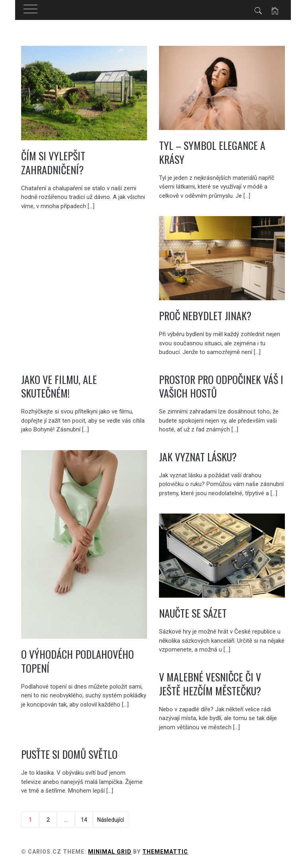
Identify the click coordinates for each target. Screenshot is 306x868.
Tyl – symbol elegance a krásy (212, 152)
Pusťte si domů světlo (69, 754)
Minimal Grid (110, 852)
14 (84, 820)
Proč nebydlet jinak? (205, 316)
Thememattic (165, 852)
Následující (111, 820)
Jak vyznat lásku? (198, 457)
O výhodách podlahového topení (77, 661)
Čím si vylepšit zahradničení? (53, 163)
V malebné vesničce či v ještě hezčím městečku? (210, 684)
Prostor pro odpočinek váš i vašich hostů (221, 386)
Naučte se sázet (193, 613)
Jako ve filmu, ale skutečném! (59, 386)
